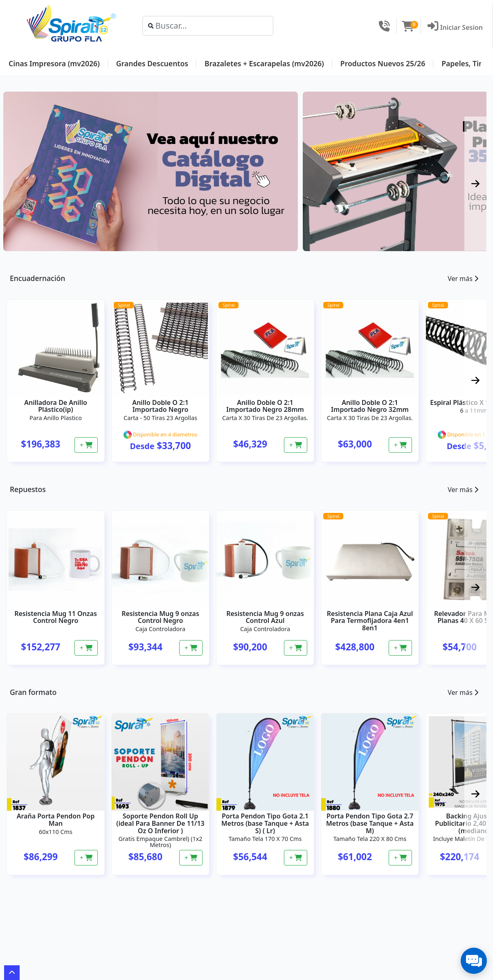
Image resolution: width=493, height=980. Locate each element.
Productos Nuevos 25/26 (383, 63)
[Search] (208, 26)
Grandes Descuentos (152, 63)
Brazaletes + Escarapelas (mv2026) (264, 63)
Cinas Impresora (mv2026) (54, 63)
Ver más (463, 279)
